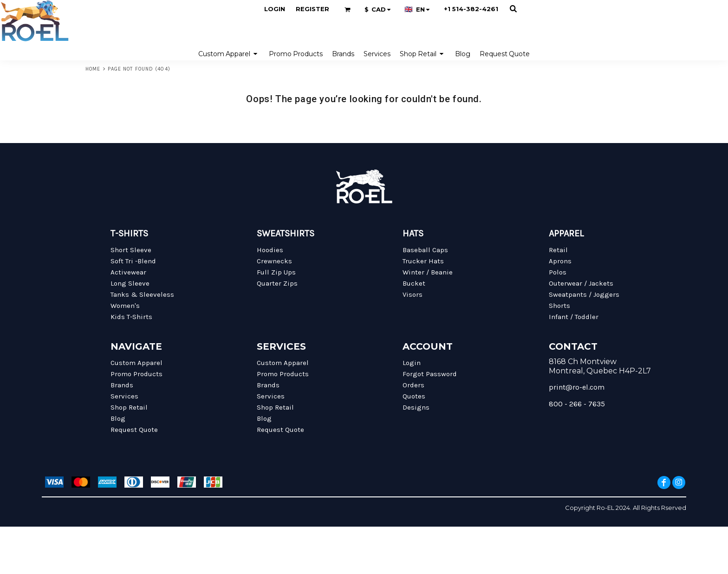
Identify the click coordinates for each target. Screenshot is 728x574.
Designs (416, 407)
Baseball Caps (425, 250)
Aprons (560, 261)
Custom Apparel (136, 363)
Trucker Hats (423, 261)
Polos (558, 272)
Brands (122, 385)
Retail (558, 250)
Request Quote (134, 430)
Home (93, 69)
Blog (118, 418)
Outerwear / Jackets (581, 283)
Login (275, 9)
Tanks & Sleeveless (142, 294)
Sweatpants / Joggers (584, 294)
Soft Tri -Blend (133, 261)
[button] (348, 10)
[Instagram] (679, 483)
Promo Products (136, 374)
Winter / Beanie (428, 272)
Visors (413, 294)
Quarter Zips (277, 283)
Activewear (128, 272)
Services (124, 396)
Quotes (414, 396)
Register (312, 9)
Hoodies (270, 250)
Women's (125, 306)
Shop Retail (129, 407)
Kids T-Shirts (131, 317)
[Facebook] (664, 483)
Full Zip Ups (276, 272)
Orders (413, 385)
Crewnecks (274, 261)
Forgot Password (430, 374)
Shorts (559, 306)
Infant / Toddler (574, 317)
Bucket (414, 283)
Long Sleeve (130, 283)
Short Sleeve (131, 250)
